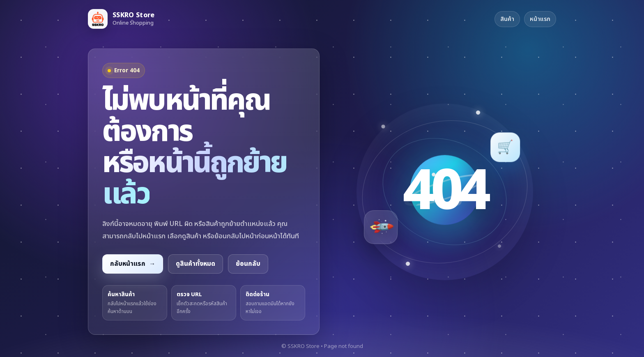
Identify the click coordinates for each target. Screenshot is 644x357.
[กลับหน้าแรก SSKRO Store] (121, 19)
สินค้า (507, 19)
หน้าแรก (540, 19)
